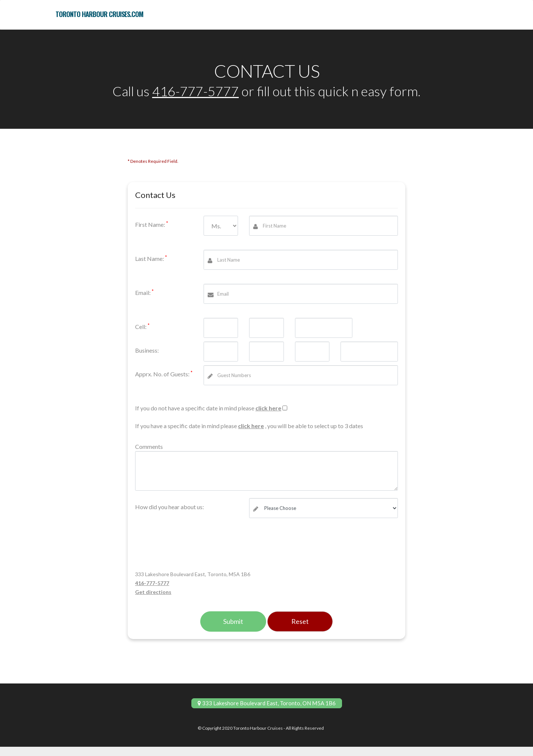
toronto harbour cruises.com (99, 14)
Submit (233, 621)
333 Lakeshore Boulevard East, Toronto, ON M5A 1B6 (267, 703)
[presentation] (191, 547)
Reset (300, 621)
